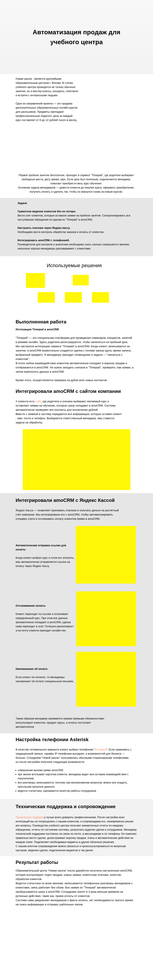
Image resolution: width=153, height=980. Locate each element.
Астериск (101, 749)
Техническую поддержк (30, 817)
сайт (38, 401)
